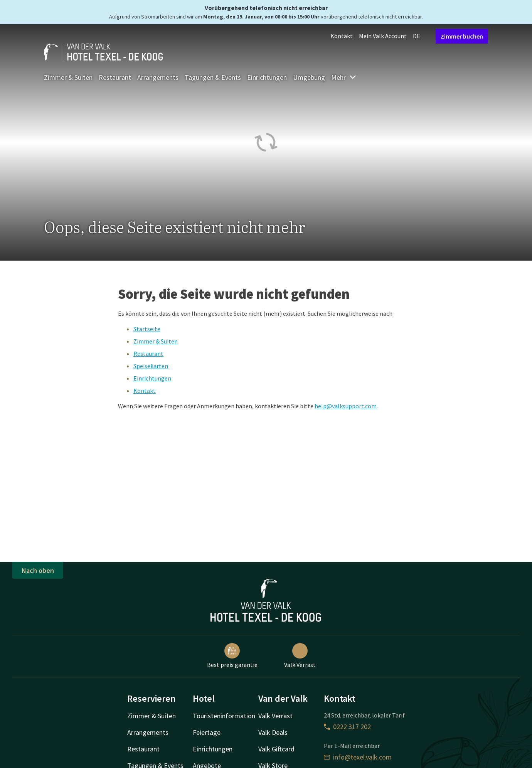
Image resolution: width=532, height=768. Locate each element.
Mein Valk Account (383, 36)
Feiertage (207, 732)
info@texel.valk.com (358, 757)
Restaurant (115, 77)
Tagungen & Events (213, 77)
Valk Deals (273, 732)
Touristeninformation (224, 716)
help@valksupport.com (346, 406)
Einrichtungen (267, 77)
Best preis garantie (232, 656)
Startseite (147, 329)
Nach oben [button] (38, 570)
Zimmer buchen (462, 36)
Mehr (344, 77)
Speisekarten (151, 366)
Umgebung (309, 77)
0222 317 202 (347, 727)
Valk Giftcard (276, 749)
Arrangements (158, 77)
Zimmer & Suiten (68, 77)
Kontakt (342, 36)
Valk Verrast (300, 656)
